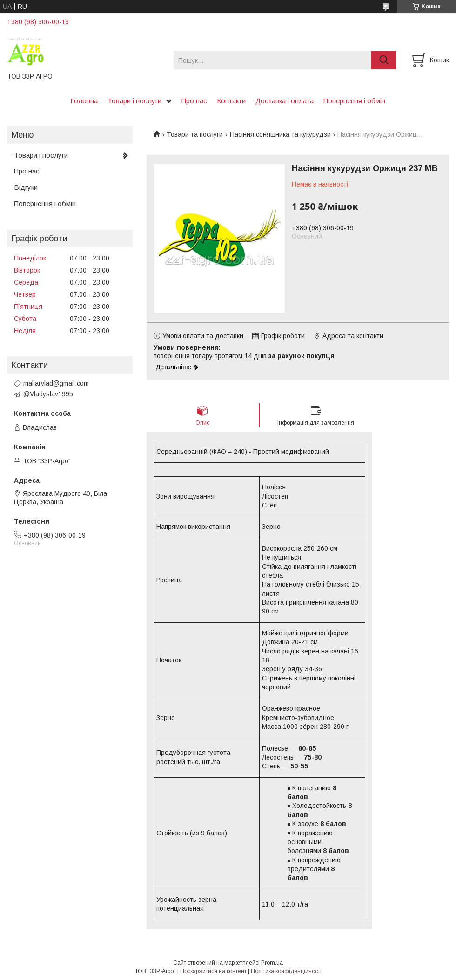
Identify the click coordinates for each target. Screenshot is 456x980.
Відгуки (26, 187)
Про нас (194, 101)
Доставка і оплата (285, 101)
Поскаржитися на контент (213, 971)
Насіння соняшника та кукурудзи (280, 134)
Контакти (231, 101)
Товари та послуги (195, 134)
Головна (84, 101)
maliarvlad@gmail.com (56, 383)
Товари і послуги (134, 101)
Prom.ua (272, 963)
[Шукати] (384, 60)
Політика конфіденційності (286, 971)
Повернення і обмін (354, 101)
